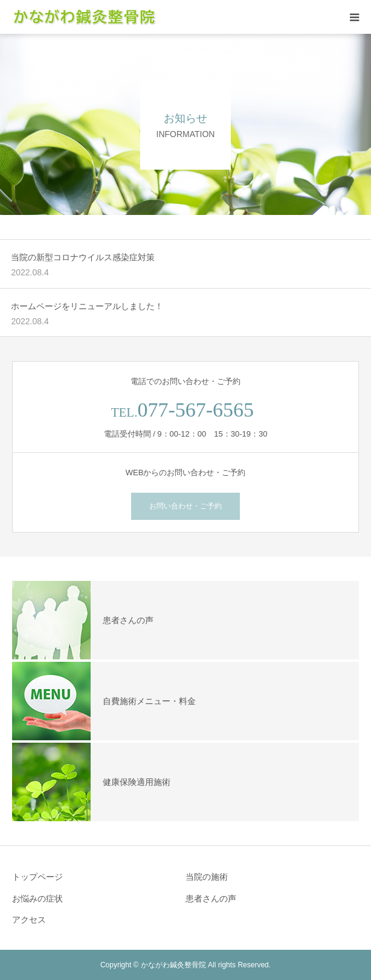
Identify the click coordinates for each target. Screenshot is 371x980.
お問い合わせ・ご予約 (185, 506)
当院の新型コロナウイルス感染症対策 (83, 257)
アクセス (29, 920)
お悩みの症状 (37, 898)
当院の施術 (207, 877)
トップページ (37, 877)
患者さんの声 (211, 898)
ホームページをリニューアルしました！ (87, 306)
